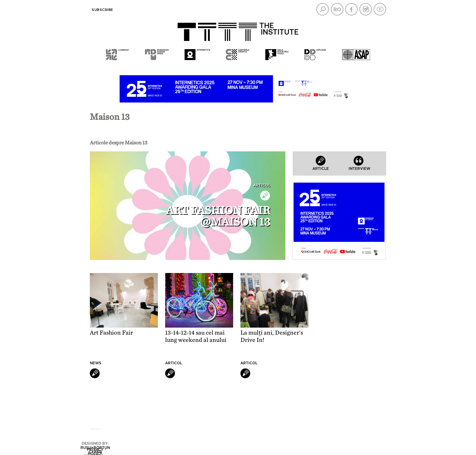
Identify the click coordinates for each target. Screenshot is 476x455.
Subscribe (102, 10)
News (96, 363)
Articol (262, 185)
